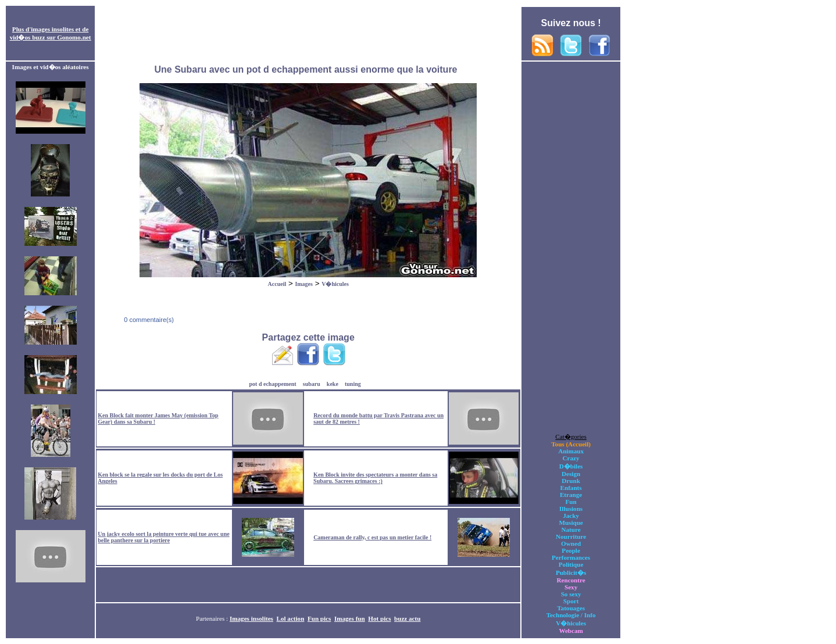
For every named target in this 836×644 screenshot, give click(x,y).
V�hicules (335, 284)
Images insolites (251, 618)
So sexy (571, 594)
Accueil (277, 284)
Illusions (571, 509)
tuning (353, 384)
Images (304, 284)
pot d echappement (273, 384)
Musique (571, 523)
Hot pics (379, 618)
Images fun (350, 618)
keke (333, 384)
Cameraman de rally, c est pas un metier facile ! (372, 537)
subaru (312, 384)
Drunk (571, 481)
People (571, 550)
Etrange (571, 495)
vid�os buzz (28, 37)
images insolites (52, 29)
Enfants (571, 488)
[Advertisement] (308, 34)
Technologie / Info (571, 615)
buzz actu (407, 618)
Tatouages (571, 608)
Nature (571, 529)
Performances (571, 557)
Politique (571, 564)
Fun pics (319, 618)
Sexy (571, 587)
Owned (571, 543)
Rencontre (571, 580)
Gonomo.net (74, 37)
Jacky (571, 516)
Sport (571, 601)
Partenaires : (213, 618)
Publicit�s (571, 573)
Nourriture (571, 536)
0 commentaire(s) (148, 320)
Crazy (571, 458)
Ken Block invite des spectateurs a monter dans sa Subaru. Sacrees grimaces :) (375, 478)
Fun (571, 502)
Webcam (571, 631)
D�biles (571, 466)
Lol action (291, 618)
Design (571, 474)
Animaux (571, 451)
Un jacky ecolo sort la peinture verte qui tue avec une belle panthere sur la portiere (163, 537)
